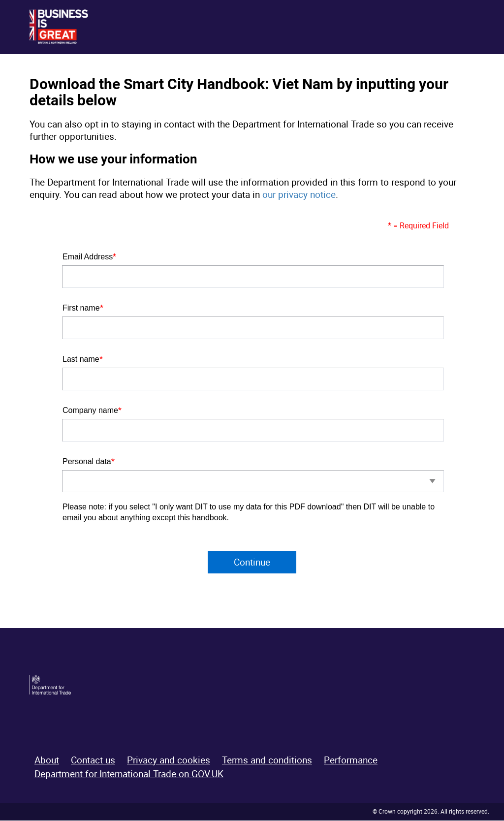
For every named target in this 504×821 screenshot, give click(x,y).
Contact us (93, 760)
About (47, 760)
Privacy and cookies (169, 760)
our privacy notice (299, 194)
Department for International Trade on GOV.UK (129, 775)
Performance (351, 760)
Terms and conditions (267, 760)
